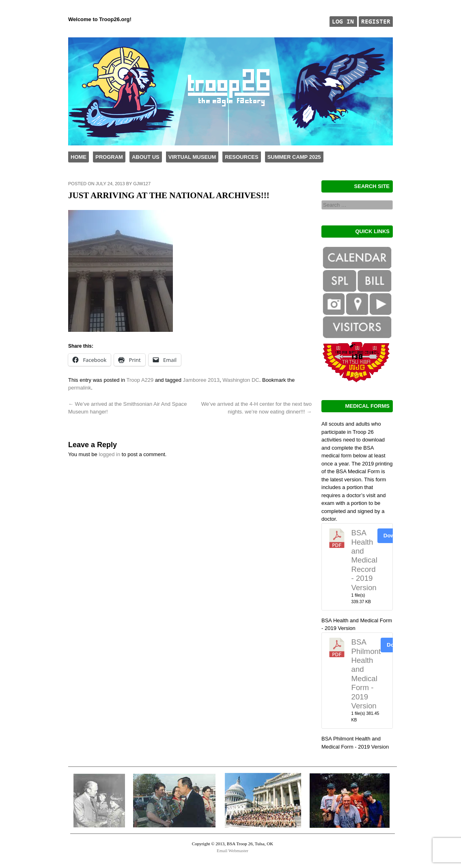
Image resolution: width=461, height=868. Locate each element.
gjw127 (142, 184)
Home (79, 157)
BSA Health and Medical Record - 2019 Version (364, 560)
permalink (80, 388)
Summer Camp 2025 (294, 157)
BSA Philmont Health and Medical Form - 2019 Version (366, 674)
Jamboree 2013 (201, 380)
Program (109, 157)
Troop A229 (140, 380)
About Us (146, 157)
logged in (109, 454)
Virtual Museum (192, 157)
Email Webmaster (233, 851)
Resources (241, 157)
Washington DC (241, 380)
